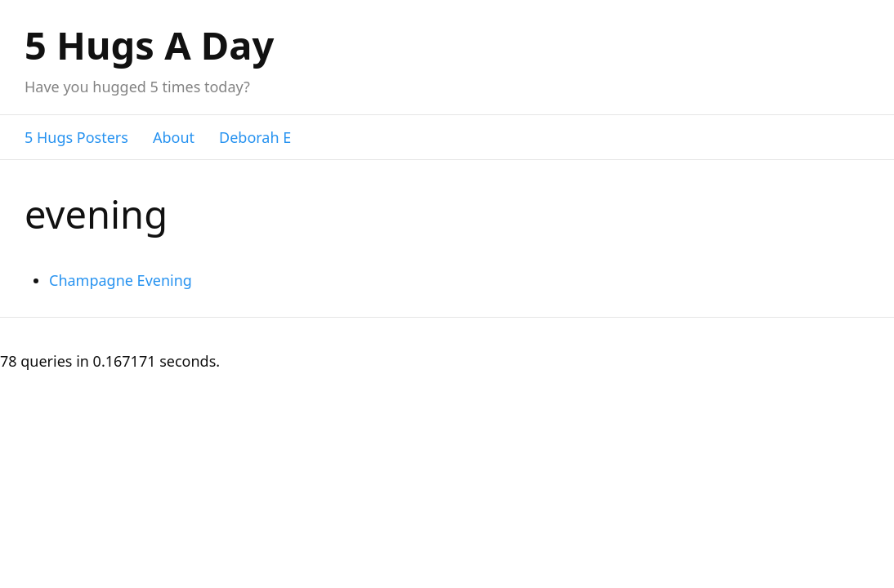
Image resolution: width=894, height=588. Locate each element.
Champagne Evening (121, 280)
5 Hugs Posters (76, 137)
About (174, 137)
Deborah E (255, 137)
